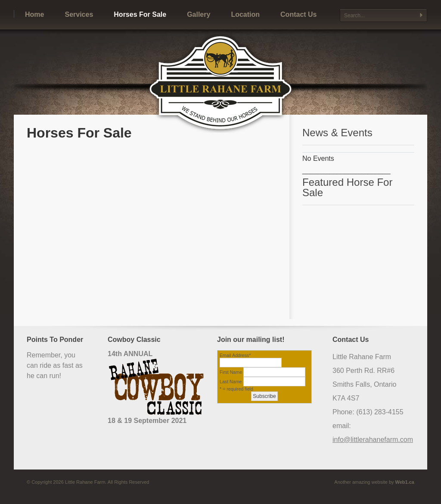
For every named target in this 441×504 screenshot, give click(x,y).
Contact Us (298, 14)
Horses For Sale (140, 14)
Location (245, 14)
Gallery (199, 14)
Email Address (235, 355)
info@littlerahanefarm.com (373, 440)
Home (34, 14)
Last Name (231, 382)
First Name (231, 372)
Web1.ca (405, 482)
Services (79, 14)
